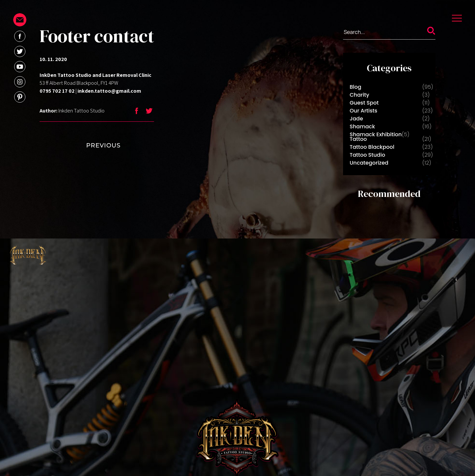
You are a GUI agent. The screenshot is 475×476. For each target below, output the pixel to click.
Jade (356, 119)
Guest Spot (364, 103)
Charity (359, 95)
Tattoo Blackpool (372, 147)
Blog (355, 87)
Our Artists (364, 111)
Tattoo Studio (367, 155)
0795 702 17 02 (57, 91)
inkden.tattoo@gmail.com (109, 91)
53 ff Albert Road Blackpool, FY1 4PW (79, 83)
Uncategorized (369, 163)
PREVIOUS (90, 145)
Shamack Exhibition (376, 134)
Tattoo (358, 139)
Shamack (362, 127)
